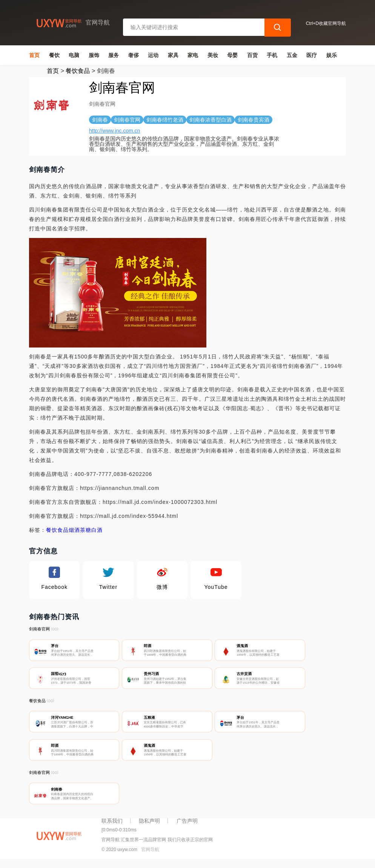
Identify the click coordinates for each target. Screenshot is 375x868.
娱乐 (332, 55)
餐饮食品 (78, 71)
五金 (292, 55)
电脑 (74, 55)
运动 (153, 55)
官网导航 (150, 856)
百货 (252, 55)
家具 (173, 55)
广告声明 (187, 827)
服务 (114, 55)
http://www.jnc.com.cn (114, 131)
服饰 (94, 55)
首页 (34, 55)
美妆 (213, 55)
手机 (272, 55)
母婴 (232, 55)
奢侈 (134, 55)
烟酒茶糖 (80, 530)
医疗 (312, 55)
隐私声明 (149, 827)
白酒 (97, 530)
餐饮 (54, 55)
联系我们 (112, 827)
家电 (193, 55)
